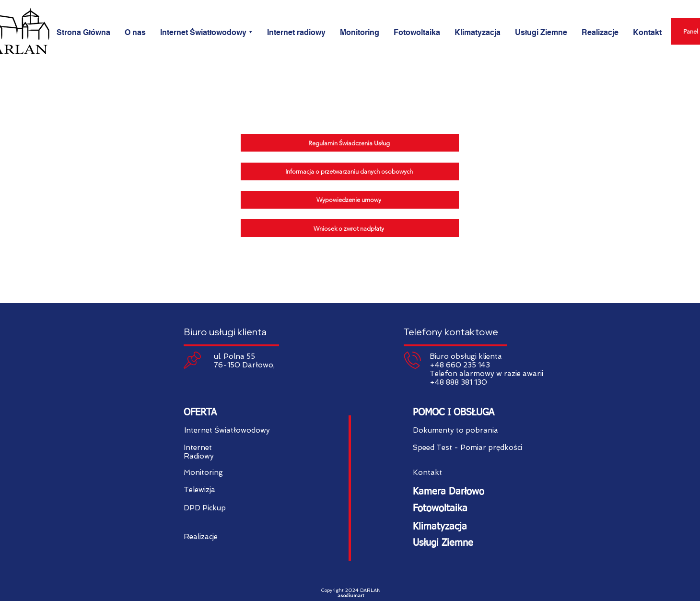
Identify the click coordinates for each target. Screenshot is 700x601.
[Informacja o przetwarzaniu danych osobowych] (350, 171)
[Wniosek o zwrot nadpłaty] (350, 228)
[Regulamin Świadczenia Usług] (350, 143)
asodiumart (351, 595)
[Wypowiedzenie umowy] (350, 200)
